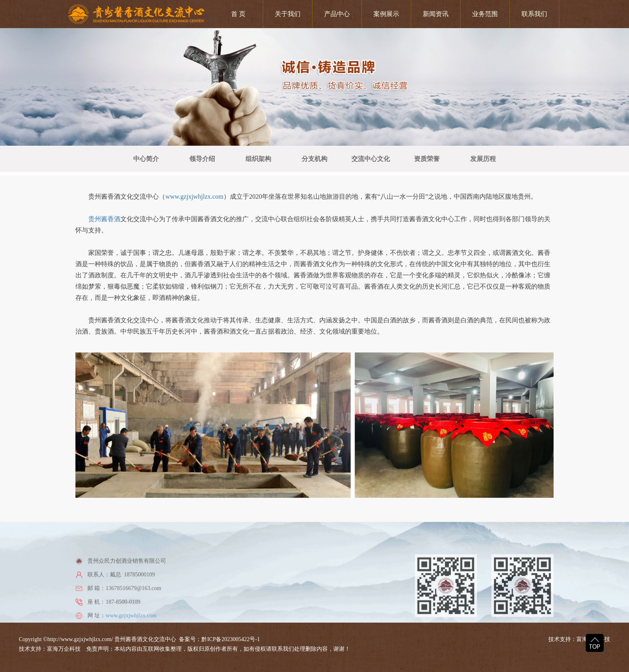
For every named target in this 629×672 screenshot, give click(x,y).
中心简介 (146, 159)
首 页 (238, 14)
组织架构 (258, 159)
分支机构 (314, 159)
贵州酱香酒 (104, 231)
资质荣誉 (427, 159)
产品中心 (337, 14)
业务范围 (485, 14)
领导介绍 (202, 159)
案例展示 (386, 14)
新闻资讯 (436, 14)
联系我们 (534, 14)
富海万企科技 (65, 649)
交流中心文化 (371, 159)
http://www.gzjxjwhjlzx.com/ (80, 639)
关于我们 (288, 14)
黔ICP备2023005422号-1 (230, 639)
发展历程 (483, 159)
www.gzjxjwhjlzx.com (194, 209)
